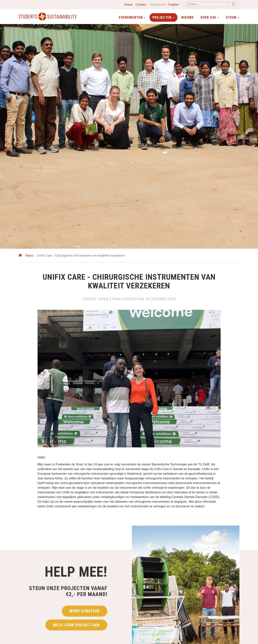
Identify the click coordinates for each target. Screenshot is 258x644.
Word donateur (85, 611)
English (174, 5)
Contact (141, 5)
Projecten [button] (163, 17)
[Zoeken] (206, 4)
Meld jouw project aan (76, 625)
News (29, 256)
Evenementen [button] (132, 17)
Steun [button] (233, 17)
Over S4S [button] (210, 17)
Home (129, 5)
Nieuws (187, 17)
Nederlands (158, 5)
